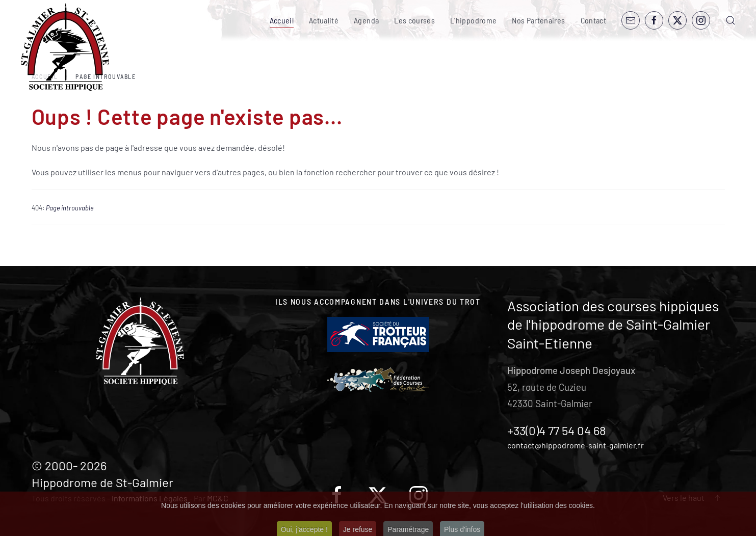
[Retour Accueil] (65, 47)
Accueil (282, 20)
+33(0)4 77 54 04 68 (557, 430)
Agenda (366, 20)
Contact (593, 20)
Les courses (414, 20)
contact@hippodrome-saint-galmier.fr (576, 445)
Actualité (324, 20)
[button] (731, 20)
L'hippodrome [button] (473, 20)
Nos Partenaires (538, 20)
